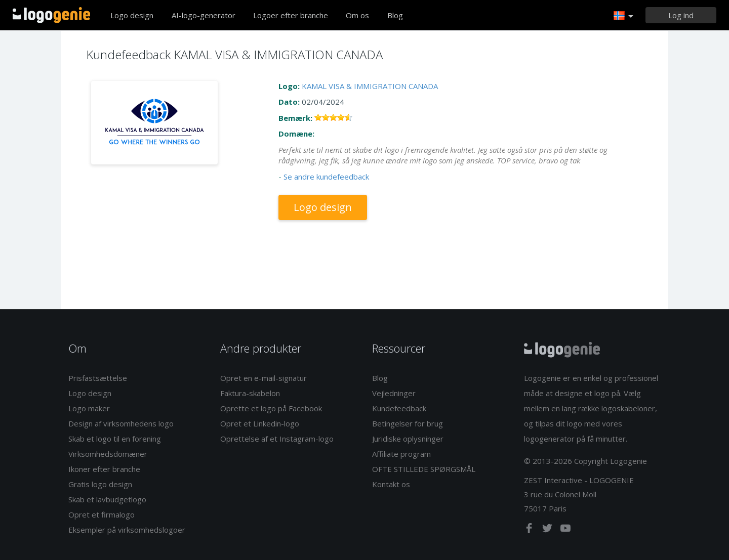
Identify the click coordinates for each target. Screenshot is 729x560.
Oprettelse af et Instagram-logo (277, 439)
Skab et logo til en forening (115, 439)
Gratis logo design (100, 484)
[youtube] (565, 530)
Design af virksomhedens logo (121, 423)
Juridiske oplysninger (408, 439)
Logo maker (89, 408)
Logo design (132, 15)
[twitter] (548, 530)
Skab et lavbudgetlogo (107, 499)
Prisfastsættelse (98, 378)
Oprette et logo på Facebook (271, 408)
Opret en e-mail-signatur (264, 378)
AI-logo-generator (204, 15)
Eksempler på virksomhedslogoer (127, 530)
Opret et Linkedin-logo (260, 423)
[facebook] (530, 530)
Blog (395, 15)
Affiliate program (401, 454)
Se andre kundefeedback (326, 177)
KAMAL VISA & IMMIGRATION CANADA (370, 86)
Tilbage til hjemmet (51, 15)
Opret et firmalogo (102, 514)
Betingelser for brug (408, 423)
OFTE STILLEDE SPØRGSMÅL (424, 469)
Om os (357, 15)
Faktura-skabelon (250, 393)
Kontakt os (391, 484)
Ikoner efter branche (104, 469)
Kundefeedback (399, 408)
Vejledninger (394, 393)
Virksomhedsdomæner (108, 454)
